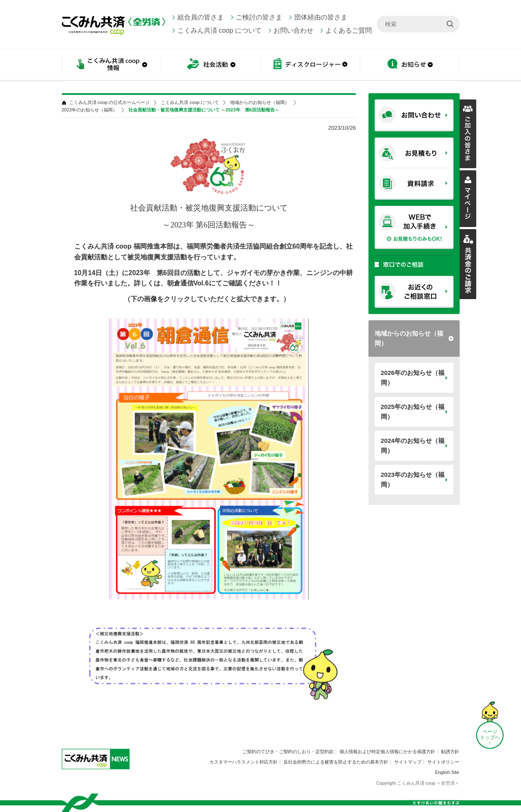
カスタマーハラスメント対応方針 (244, 762)
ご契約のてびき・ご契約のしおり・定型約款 (288, 752)
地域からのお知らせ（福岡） (409, 338)
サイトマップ (408, 762)
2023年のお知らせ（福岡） (413, 480)
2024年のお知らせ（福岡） (413, 446)
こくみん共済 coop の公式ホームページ (110, 103)
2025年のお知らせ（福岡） (413, 412)
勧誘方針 (450, 752)
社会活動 (211, 65)
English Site (447, 772)
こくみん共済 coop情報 (111, 65)
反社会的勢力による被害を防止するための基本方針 (336, 762)
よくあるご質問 (349, 30)
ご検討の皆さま (259, 17)
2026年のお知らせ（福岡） (413, 378)
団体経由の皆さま (321, 17)
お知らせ (410, 65)
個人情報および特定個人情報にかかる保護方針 (387, 752)
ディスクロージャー (310, 65)
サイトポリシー (443, 762)
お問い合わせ (293, 30)
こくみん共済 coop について (220, 30)
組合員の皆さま (201, 17)
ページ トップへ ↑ (490, 737)
